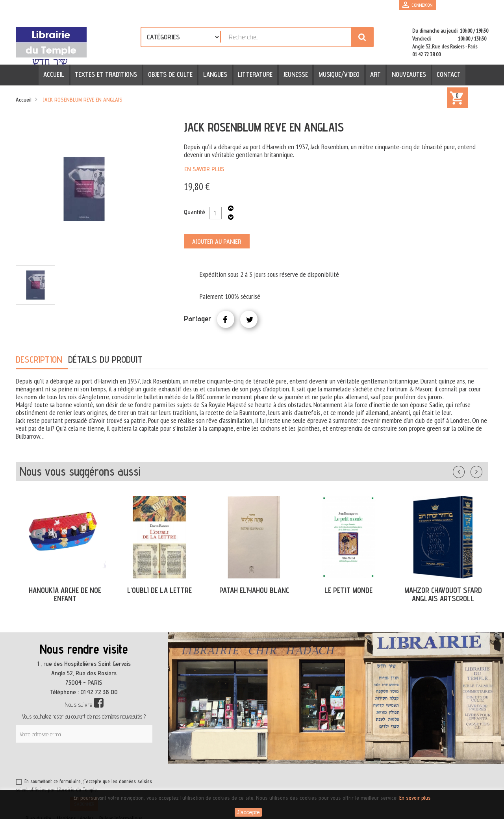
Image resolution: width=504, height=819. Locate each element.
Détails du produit (105, 359)
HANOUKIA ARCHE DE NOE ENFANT (65, 594)
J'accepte (248, 812)
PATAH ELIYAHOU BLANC (254, 590)
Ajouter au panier (217, 242)
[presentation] (91, 762)
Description (39, 359)
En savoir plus (204, 169)
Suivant (482, 470)
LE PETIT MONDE (348, 590)
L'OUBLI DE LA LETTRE (159, 590)
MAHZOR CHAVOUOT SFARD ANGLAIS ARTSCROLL (443, 594)
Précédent (467, 470)
